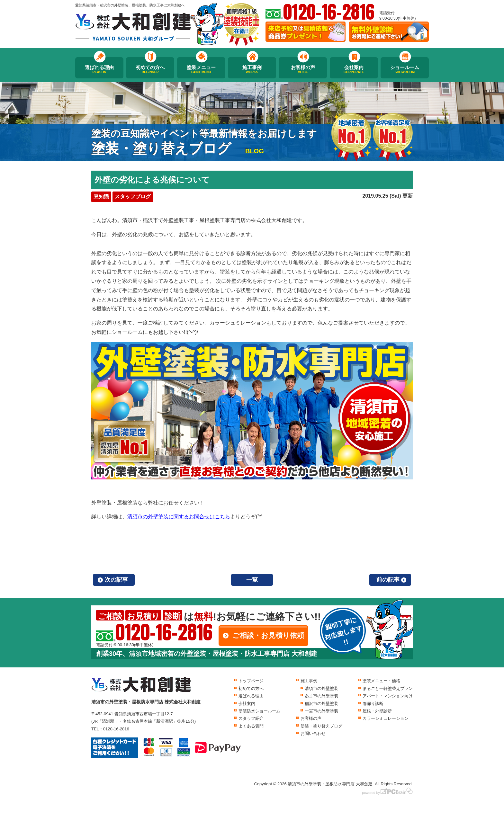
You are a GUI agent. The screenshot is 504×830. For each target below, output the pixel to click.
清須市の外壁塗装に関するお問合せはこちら (179, 517)
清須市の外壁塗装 (321, 688)
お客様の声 (303, 69)
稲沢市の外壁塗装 (321, 704)
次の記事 (116, 580)
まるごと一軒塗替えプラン (388, 688)
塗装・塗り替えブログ (321, 726)
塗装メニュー (201, 69)
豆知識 (101, 196)
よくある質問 (251, 726)
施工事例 (252, 69)
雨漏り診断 (373, 704)
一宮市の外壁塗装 (321, 711)
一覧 (252, 580)
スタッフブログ (133, 196)
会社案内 (354, 69)
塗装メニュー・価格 (381, 681)
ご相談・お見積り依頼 (268, 635)
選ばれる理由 (99, 69)
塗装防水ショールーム (259, 711)
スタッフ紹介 (251, 718)
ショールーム (405, 69)
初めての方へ (150, 69)
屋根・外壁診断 (377, 711)
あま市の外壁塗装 (321, 696)
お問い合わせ (313, 733)
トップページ (251, 681)
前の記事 (388, 580)
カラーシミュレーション (386, 718)
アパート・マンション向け (388, 696)
